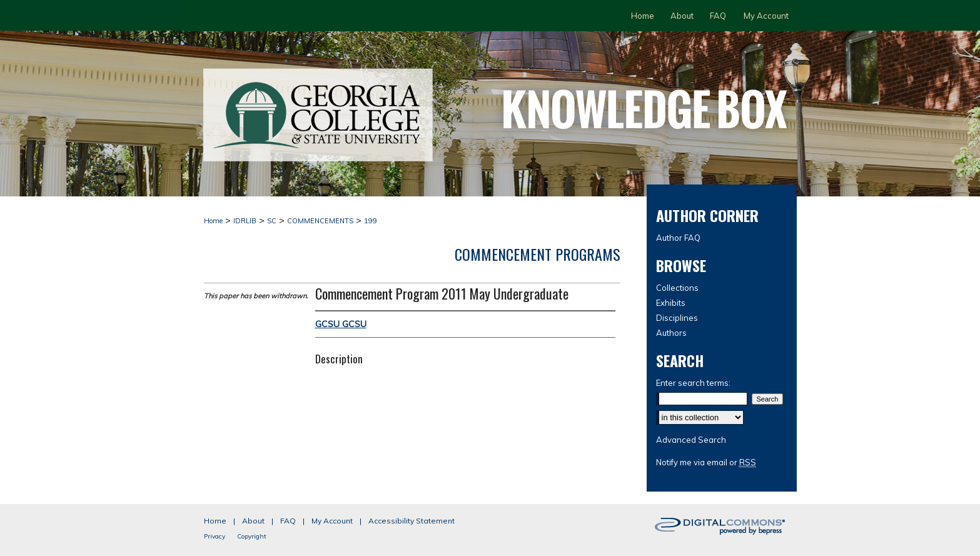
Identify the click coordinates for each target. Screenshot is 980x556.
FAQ (288, 521)
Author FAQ (678, 238)
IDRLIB (245, 221)
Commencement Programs (538, 254)
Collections (677, 288)
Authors (671, 333)
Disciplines (677, 318)
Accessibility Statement (412, 521)
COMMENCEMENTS (320, 221)
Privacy (215, 536)
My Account (332, 521)
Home (213, 221)
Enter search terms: (693, 383)
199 (371, 221)
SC (272, 221)
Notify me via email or (706, 462)
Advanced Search (691, 440)
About (253, 521)
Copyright (252, 536)
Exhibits (671, 303)
